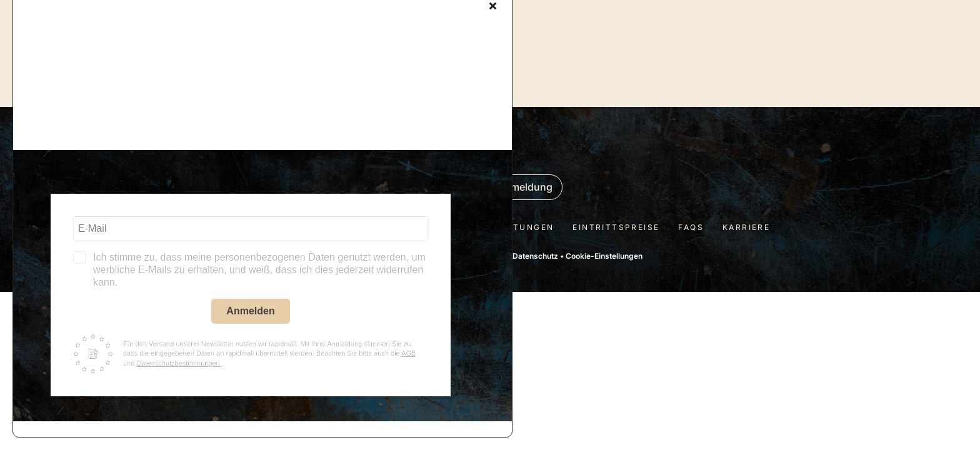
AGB (408, 353)
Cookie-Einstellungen (604, 256)
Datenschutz (535, 256)
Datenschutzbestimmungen (179, 363)
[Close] (493, 6)
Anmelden (250, 311)
